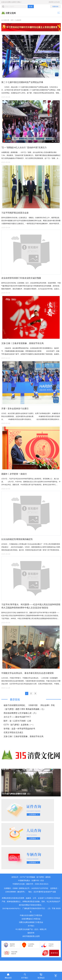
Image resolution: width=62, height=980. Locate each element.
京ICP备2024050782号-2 (14, 919)
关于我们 (31, 936)
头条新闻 (18, 20)
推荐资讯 (15, 710)
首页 (12, 20)
